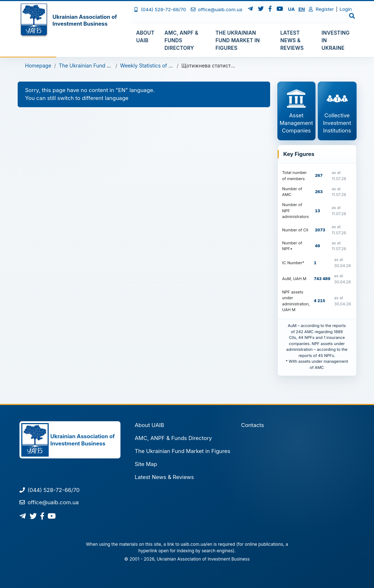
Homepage (38, 66)
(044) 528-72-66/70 (160, 9)
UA (292, 9)
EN (302, 9)
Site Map (146, 464)
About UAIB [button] (146, 36)
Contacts (253, 425)
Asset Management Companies (296, 111)
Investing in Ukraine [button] (336, 40)
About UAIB (149, 425)
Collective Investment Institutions (337, 111)
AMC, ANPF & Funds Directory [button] (181, 40)
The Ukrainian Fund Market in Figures (103, 66)
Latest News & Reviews (164, 477)
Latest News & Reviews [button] (292, 40)
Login (346, 9)
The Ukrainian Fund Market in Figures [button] (237, 40)
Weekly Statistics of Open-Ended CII (163, 66)
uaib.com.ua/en (197, 544)
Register (321, 9)
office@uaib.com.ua (217, 9)
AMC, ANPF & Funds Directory (173, 438)
